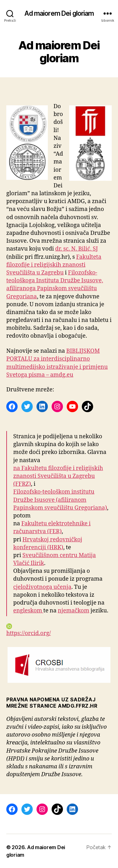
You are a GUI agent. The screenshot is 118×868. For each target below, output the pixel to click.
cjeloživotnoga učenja (42, 587)
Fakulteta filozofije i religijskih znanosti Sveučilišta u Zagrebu (54, 265)
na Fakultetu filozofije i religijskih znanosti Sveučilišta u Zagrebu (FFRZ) (58, 476)
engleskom (28, 611)
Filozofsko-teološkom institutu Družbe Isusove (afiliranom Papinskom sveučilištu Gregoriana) (60, 500)
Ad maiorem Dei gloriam (59, 13)
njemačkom (74, 611)
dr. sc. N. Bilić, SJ (76, 249)
